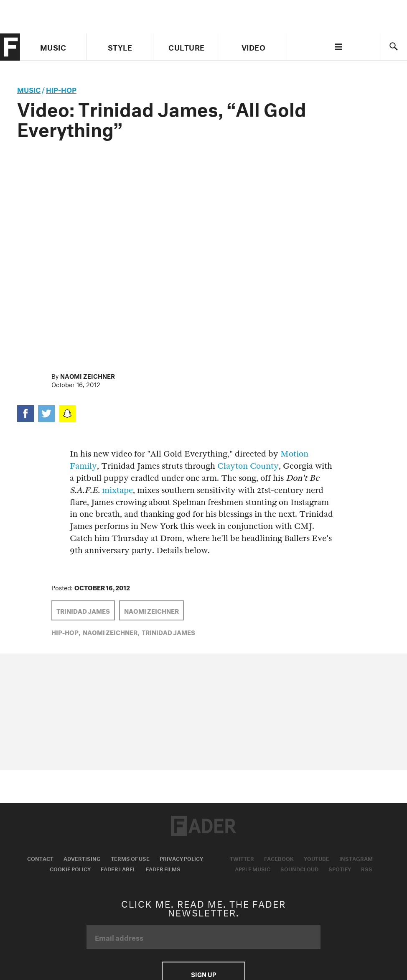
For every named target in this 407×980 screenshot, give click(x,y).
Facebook (279, 858)
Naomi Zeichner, (111, 632)
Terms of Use (130, 858)
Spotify (340, 868)
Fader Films (163, 868)
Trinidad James (83, 610)
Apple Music (253, 868)
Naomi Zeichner (88, 375)
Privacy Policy (181, 858)
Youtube (317, 858)
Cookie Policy (70, 868)
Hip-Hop (61, 89)
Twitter (242, 858)
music (29, 89)
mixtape (117, 490)
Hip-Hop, (66, 632)
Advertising (82, 858)
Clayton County (248, 466)
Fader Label (118, 868)
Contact (40, 858)
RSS (367, 868)
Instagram (356, 858)
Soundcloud (299, 868)
